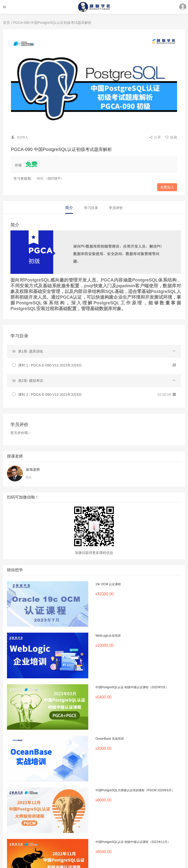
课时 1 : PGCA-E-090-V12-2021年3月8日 (50, 365)
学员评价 (116, 208)
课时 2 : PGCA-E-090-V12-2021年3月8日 (50, 395)
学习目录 (91, 208)
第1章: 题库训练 (31, 351)
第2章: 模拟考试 (31, 381)
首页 (6, 23)
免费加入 (167, 187)
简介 (69, 208)
